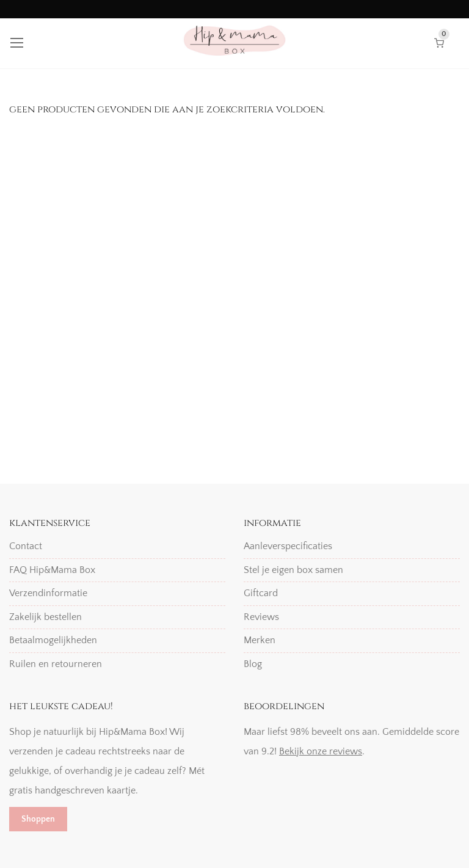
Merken (260, 640)
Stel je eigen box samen (293, 570)
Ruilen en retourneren (56, 664)
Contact (26, 546)
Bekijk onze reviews (321, 751)
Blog (253, 664)
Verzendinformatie (48, 593)
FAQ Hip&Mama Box (52, 570)
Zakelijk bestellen (45, 617)
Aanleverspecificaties (288, 546)
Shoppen (38, 819)
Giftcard (261, 593)
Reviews (261, 617)
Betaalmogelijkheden (53, 640)
